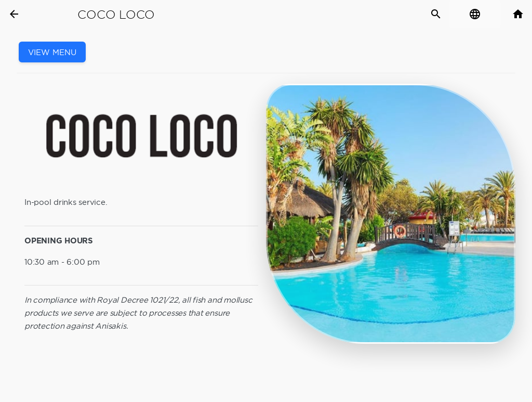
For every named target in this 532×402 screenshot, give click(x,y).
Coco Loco (116, 15)
